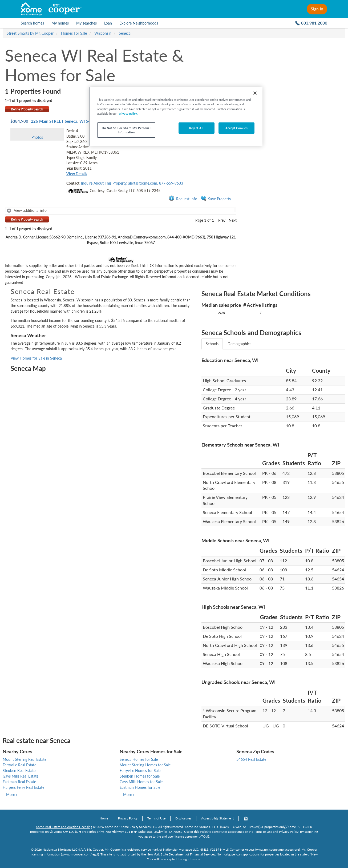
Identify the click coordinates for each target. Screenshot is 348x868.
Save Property (216, 199)
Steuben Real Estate (19, 771)
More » (12, 795)
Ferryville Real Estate (19, 765)
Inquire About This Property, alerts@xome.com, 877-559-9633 (132, 183)
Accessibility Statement (217, 818)
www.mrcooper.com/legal (80, 854)
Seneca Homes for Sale (139, 759)
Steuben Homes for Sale (140, 776)
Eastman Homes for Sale (140, 787)
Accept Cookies (237, 128)
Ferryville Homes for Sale (140, 771)
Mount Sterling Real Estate (25, 759)
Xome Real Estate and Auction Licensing (64, 827)
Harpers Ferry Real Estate (23, 787)
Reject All (196, 128)
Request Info (183, 199)
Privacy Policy (128, 818)
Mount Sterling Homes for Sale (145, 765)
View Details (77, 174)
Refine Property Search (27, 109)
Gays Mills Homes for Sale (141, 782)
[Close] (255, 93)
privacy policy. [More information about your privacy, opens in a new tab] (128, 114)
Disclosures (183, 818)
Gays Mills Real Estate (21, 776)
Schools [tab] (212, 344)
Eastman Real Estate (19, 782)
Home (104, 818)
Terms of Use (156, 818)
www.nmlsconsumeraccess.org (278, 849)
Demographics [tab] (239, 344)
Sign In (317, 9)
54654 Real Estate (251, 759)
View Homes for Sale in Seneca (36, 358)
